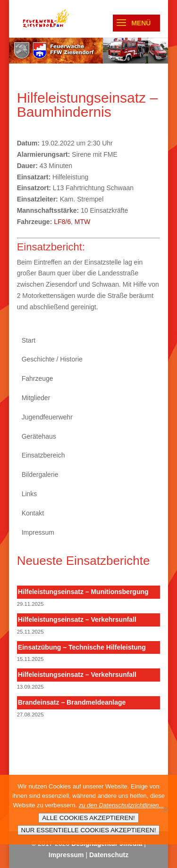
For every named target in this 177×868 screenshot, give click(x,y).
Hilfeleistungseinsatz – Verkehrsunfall (77, 619)
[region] (89, 50)
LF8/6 (62, 222)
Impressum (38, 532)
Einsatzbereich (43, 455)
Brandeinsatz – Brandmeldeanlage (72, 702)
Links (29, 494)
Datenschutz (109, 855)
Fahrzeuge (38, 378)
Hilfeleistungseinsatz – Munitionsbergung (83, 592)
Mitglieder (36, 398)
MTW (82, 222)
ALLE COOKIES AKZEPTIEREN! (88, 818)
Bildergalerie (40, 474)
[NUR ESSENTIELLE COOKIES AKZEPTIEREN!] (165, 810)
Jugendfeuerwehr (47, 417)
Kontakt (33, 513)
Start (29, 340)
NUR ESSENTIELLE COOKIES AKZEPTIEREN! (89, 830)
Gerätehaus (39, 436)
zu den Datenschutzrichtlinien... (122, 805)
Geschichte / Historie (52, 359)
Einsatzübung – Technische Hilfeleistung (82, 647)
